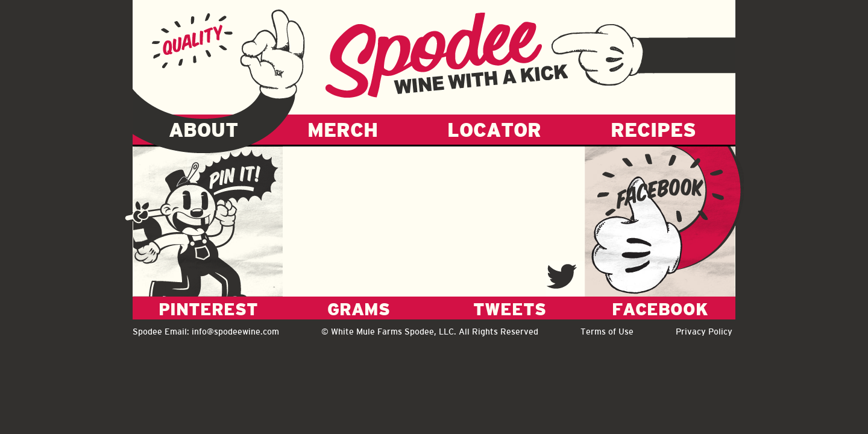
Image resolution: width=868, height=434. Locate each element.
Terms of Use (607, 332)
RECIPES (653, 130)
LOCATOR (494, 130)
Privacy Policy (704, 332)
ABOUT (203, 130)
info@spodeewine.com (235, 332)
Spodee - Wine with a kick (447, 55)
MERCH (343, 130)
